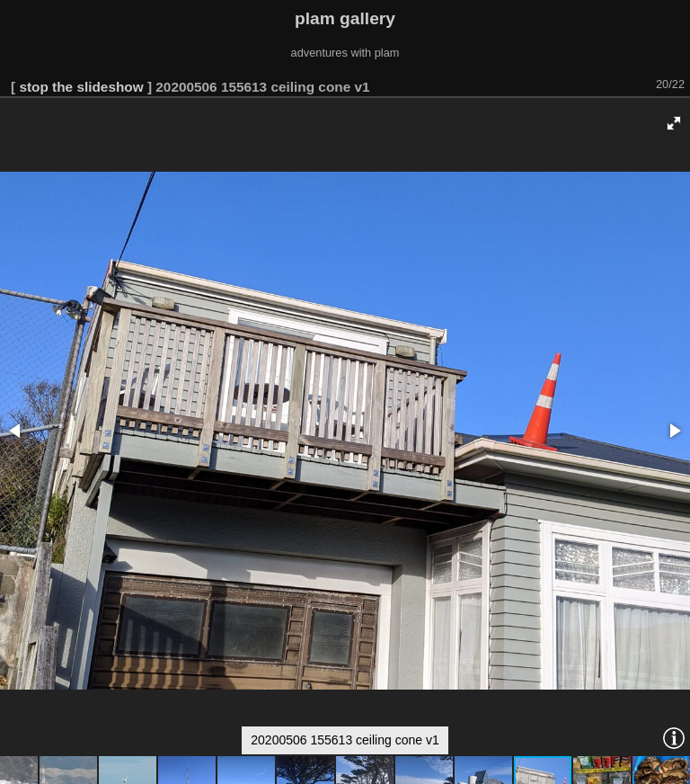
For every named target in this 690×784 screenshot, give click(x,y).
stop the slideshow (81, 87)
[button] (674, 123)
